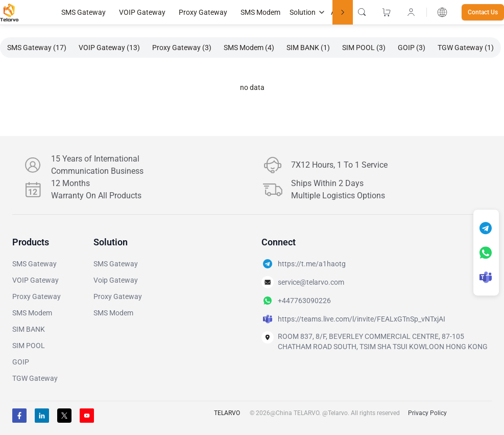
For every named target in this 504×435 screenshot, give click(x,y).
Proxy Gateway (203, 12)
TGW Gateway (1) (466, 48)
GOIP (21, 362)
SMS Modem (260, 12)
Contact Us (483, 12)
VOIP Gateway (142, 12)
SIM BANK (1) (308, 48)
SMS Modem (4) (249, 48)
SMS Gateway (83, 12)
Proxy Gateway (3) (182, 48)
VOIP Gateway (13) (109, 48)
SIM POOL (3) (364, 48)
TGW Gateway (35, 378)
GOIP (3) (412, 48)
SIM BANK (29, 329)
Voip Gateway (116, 280)
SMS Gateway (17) (37, 48)
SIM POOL (29, 346)
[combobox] (442, 12)
